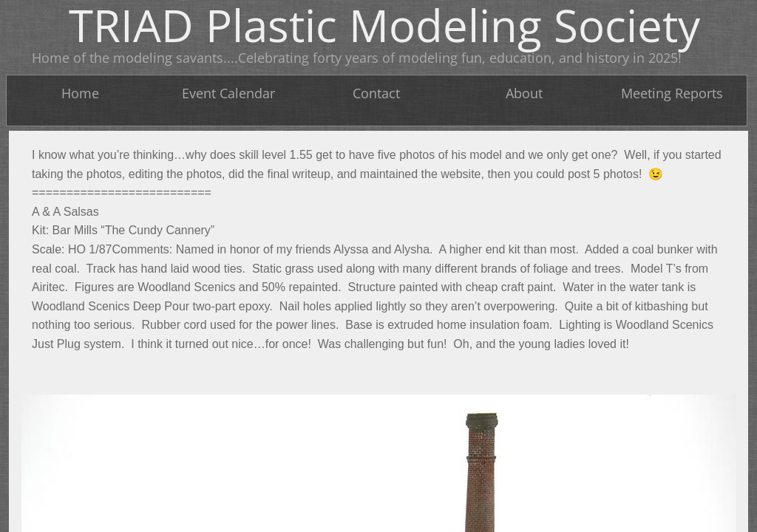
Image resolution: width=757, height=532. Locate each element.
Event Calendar (228, 93)
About (524, 93)
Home (80, 93)
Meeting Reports (672, 93)
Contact (376, 93)
